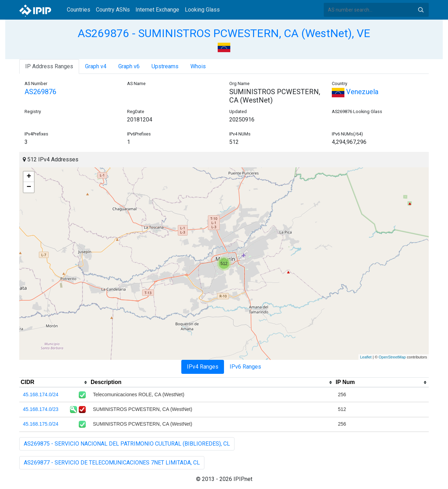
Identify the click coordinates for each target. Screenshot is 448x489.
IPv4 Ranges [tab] (203, 367)
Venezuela (355, 92)
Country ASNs (113, 10)
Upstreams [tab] (165, 66)
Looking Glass (202, 10)
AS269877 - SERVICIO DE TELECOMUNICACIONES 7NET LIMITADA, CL (112, 463)
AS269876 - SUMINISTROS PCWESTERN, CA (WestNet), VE (224, 33)
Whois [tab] (198, 66)
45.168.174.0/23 (41, 409)
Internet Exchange (157, 10)
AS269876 (40, 92)
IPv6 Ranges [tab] (245, 367)
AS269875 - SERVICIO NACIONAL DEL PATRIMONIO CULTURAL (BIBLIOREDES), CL (127, 444)
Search (421, 10)
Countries (79, 10)
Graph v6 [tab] (129, 66)
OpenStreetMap (392, 357)
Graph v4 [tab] (96, 66)
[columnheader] (54, 383)
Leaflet (366, 357)
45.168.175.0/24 (41, 424)
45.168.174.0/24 (41, 394)
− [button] (29, 187)
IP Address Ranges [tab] (49, 66)
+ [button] (29, 177)
